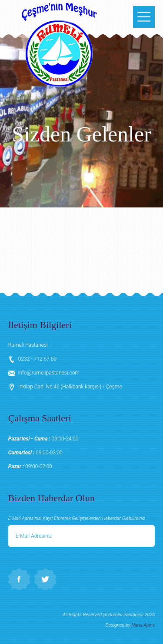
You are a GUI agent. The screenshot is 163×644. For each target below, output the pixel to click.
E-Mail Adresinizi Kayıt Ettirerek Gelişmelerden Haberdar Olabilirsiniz (77, 518)
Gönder (143, 536)
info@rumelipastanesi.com (49, 373)
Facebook (19, 579)
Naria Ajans (143, 625)
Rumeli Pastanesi (59, 43)
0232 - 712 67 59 (37, 359)
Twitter (45, 579)
